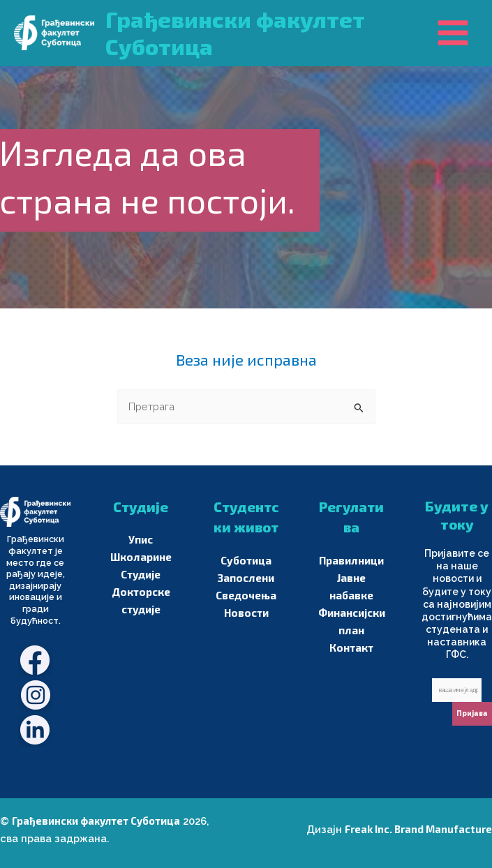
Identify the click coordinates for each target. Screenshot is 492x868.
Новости (246, 613)
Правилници (352, 560)
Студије (141, 574)
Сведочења (246, 595)
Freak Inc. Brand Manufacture (418, 829)
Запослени (246, 578)
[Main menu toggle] (453, 33)
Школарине (141, 557)
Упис (141, 539)
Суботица (246, 560)
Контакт (351, 648)
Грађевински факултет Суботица (96, 821)
